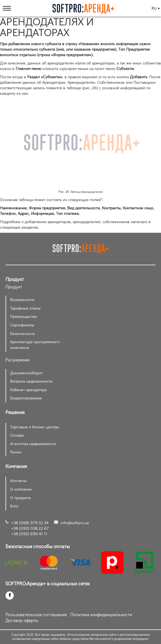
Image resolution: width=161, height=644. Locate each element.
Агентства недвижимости (33, 444)
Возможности (22, 300)
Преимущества (23, 316)
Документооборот (26, 373)
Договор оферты (22, 621)
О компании (21, 489)
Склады (17, 435)
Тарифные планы (25, 308)
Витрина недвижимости (31, 381)
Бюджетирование (26, 398)
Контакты (18, 481)
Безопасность (23, 333)
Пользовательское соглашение (36, 615)
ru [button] (156, 8)
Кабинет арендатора (28, 390)
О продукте (20, 498)
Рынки (16, 452)
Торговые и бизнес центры (35, 427)
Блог (15, 506)
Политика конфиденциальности (101, 615)
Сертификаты (22, 325)
